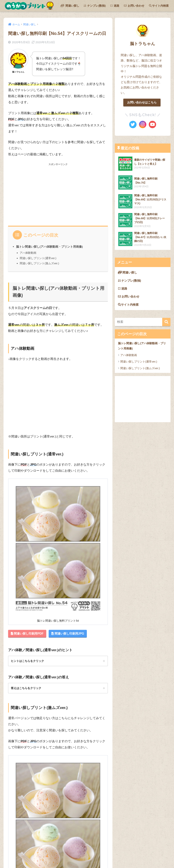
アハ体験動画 (28, 253)
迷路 (115, 6)
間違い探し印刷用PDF (28, 634)
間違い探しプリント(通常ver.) (38, 258)
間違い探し (70, 6)
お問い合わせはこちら (142, 103)
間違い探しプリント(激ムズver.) (40, 263)
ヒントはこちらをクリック (29, 661)
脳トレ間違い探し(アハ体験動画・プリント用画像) (49, 247)
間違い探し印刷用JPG (71, 634)
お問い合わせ (134, 6)
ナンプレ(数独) (95, 6)
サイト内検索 (159, 6)
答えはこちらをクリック (27, 689)
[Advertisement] (58, 192)
